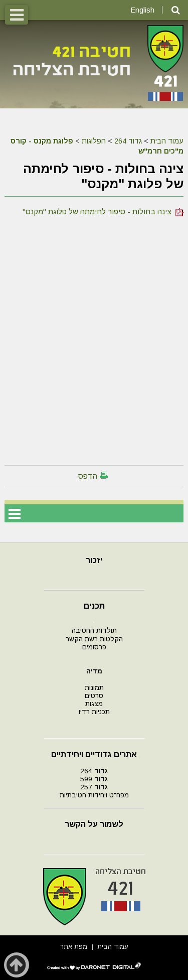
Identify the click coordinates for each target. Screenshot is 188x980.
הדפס (88, 476)
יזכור (94, 560)
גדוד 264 (128, 141)
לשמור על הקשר (94, 824)
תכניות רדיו (94, 712)
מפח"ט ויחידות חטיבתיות (94, 795)
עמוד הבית (167, 141)
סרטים (94, 696)
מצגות (94, 704)
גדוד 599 (94, 779)
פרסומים (94, 647)
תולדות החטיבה (94, 631)
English (142, 10)
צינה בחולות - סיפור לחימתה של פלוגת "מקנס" (103, 212)
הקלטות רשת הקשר (94, 639)
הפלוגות (94, 141)
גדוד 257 (94, 787)
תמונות (94, 688)
